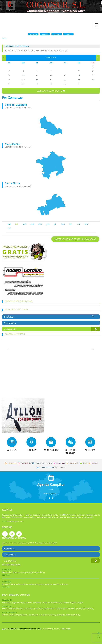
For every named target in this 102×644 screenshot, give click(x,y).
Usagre (80, 602)
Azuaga (13, 602)
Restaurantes (26, 463)
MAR (24, 224)
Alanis (5, 609)
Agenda (57, 34)
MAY (40, 224)
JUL (55, 224)
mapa (51, 126)
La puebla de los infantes (65, 609)
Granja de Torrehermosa (52, 602)
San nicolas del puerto (84, 609)
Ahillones (6, 602)
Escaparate (62, 467)
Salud (85, 463)
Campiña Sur (13, 144)
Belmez (5, 615)
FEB (17, 224)
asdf (51, 490)
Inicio (4, 38)
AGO (63, 224)
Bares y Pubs (61, 463)
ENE (9, 224)
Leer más (6, 575)
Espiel (11, 615)
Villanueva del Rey (73, 615)
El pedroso (39, 609)
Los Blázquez (44, 615)
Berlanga (21, 602)
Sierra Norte (12, 183)
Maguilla (73, 602)
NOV (86, 224)
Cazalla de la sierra (15, 609)
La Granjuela (33, 615)
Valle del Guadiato (16, 105)
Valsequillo (60, 615)
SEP (71, 224)
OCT (78, 224)
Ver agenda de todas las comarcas (75, 239)
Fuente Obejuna (21, 615)
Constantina (29, 609)
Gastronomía (74, 463)
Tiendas (38, 463)
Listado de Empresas (47, 467)
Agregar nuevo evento (51, 91)
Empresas (49, 463)
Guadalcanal (49, 609)
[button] (49, 498)
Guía (68, 34)
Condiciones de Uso (51, 629)
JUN (48, 224)
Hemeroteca (66, 629)
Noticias (45, 34)
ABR (32, 224)
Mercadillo (33, 34)
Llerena (66, 602)
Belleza (95, 463)
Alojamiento (12, 463)
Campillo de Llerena (33, 602)
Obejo (53, 615)
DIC (10, 229)
